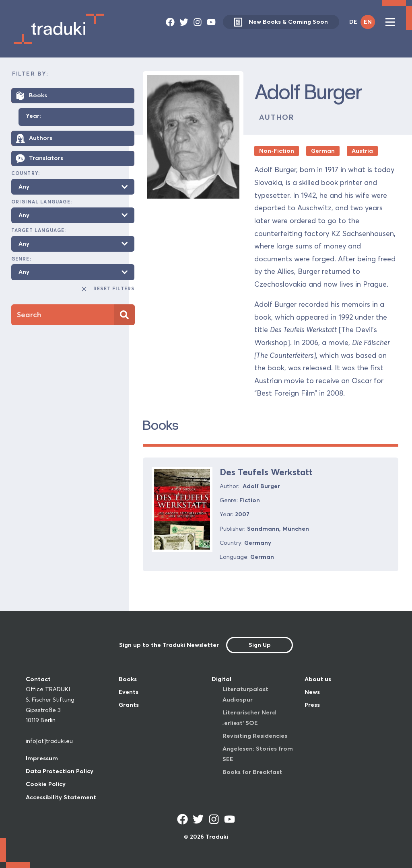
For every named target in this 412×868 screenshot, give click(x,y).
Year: (33, 116)
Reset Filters (108, 289)
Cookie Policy (46, 784)
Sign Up (260, 645)
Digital (221, 679)
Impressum (42, 758)
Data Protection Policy (60, 771)
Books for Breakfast (252, 772)
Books (128, 679)
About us (318, 679)
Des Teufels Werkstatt (266, 472)
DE (353, 22)
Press (312, 705)
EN (368, 22)
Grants (129, 705)
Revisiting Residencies (255, 736)
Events (129, 692)
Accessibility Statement (61, 797)
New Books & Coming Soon (281, 22)
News (312, 692)
